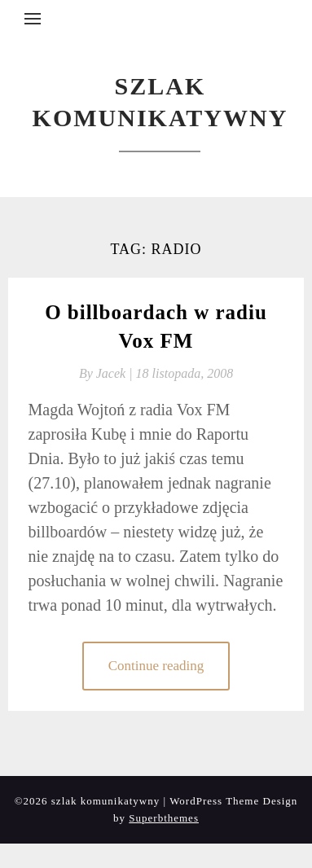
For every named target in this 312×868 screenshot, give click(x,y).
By (108, 373)
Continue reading (156, 666)
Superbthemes (164, 818)
